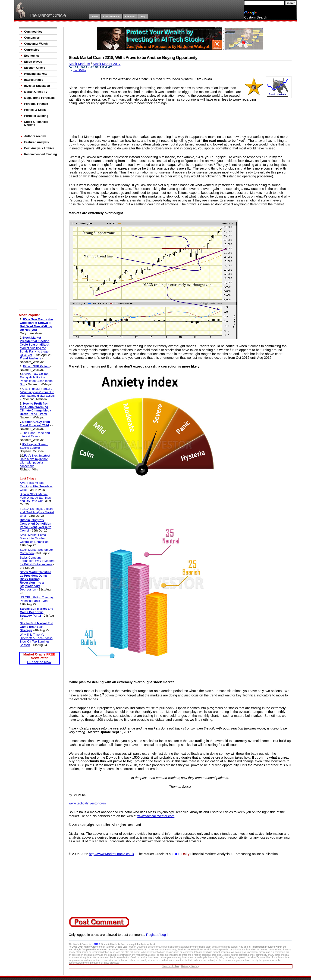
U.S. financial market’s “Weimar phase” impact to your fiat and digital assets (37, 392)
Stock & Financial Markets (36, 124)
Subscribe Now (39, 662)
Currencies (32, 50)
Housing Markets (36, 74)
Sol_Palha (80, 70)
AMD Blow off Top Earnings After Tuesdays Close (36, 486)
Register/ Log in (158, 935)
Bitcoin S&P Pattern (36, 366)
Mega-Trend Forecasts (39, 98)
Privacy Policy (190, 966)
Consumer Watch (36, 44)
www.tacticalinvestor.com (87, 803)
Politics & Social (35, 110)
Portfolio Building (36, 116)
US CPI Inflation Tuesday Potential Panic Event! (37, 599)
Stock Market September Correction (36, 551)
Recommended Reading (41, 154)
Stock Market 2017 (107, 64)
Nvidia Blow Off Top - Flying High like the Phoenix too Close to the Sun (36, 379)
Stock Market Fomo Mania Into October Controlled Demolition (34, 538)
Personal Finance (36, 104)
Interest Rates (34, 80)
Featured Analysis (37, 142)
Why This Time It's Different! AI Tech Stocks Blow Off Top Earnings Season (36, 640)
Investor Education (37, 86)
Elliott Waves (33, 62)
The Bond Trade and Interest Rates (35, 435)
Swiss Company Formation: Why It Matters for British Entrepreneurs (37, 561)
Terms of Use (170, 966)
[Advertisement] (39, 237)
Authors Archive (35, 136)
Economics (32, 56)
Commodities (33, 32)
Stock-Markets (79, 64)
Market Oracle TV (36, 92)
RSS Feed (130, 17)
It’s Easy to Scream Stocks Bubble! (34, 446)
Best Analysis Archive (39, 148)
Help (143, 17)
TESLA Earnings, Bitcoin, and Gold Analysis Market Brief (37, 512)
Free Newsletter (112, 17)
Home (95, 17)
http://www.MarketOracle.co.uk (112, 854)
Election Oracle (35, 68)
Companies (32, 38)
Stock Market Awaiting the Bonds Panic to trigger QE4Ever (35, 350)
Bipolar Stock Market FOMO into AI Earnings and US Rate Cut (35, 498)
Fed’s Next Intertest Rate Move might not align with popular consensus (35, 461)
